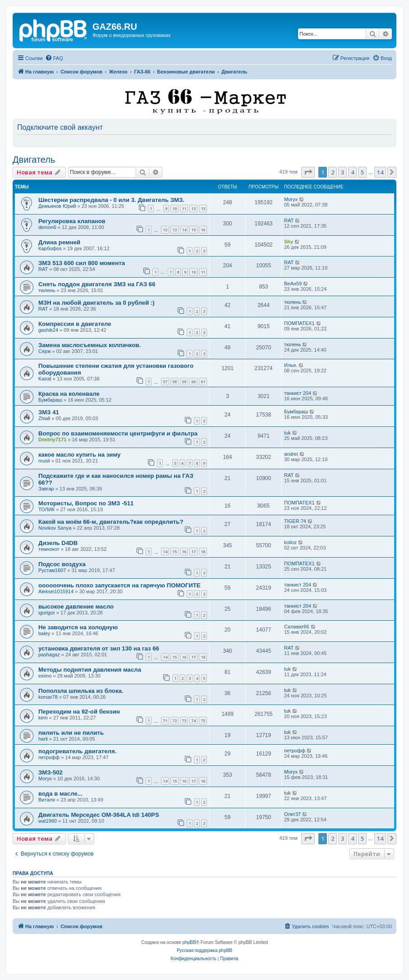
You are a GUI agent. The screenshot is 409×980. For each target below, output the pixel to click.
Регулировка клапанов (72, 221)
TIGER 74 (295, 521)
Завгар (46, 489)
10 (175, 208)
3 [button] (342, 172)
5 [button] (362, 172)
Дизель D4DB (58, 543)
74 (193, 721)
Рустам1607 (52, 570)
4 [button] (352, 172)
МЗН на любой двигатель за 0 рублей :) (97, 303)
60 (193, 382)
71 (165, 721)
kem (43, 718)
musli (44, 461)
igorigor (47, 613)
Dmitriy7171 (52, 440)
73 (184, 721)
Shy (289, 242)
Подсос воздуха (62, 564)
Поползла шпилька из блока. (81, 691)
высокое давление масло (76, 607)
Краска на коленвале (69, 394)
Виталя (47, 800)
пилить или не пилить (71, 733)
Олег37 (292, 814)
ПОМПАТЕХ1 (299, 323)
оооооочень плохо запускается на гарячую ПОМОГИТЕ (119, 585)
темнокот (49, 549)
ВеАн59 (293, 284)
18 (203, 552)
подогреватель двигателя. (77, 751)
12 (193, 208)
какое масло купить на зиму (79, 455)
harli (43, 739)
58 (175, 382)
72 (175, 721)
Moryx (291, 199)
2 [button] (333, 172)
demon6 (47, 227)
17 (193, 552)
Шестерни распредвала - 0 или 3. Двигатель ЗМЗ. (111, 200)
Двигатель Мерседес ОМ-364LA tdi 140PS (99, 815)
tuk (287, 433)
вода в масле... (60, 794)
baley (44, 633)
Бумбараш (50, 400)
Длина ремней (59, 242)
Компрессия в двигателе (75, 324)
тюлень (47, 290)
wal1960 (48, 821)
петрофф (49, 757)
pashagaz (49, 655)
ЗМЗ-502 (51, 772)
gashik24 (48, 330)
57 (165, 382)
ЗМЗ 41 (49, 412)
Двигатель (34, 160)
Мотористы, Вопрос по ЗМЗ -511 (86, 503)
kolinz (290, 542)
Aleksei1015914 (56, 591)
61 (203, 382)
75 (203, 721)
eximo (45, 676)
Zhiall (44, 418)
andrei (291, 454)
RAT (289, 220)
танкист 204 (298, 393)
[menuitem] (54, 58)
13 (203, 208)
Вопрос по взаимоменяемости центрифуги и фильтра (118, 433)
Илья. (291, 365)
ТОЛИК (46, 509)
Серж (45, 351)
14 (184, 230)
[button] (308, 172)
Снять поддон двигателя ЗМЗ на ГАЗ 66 (97, 284)
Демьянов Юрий (57, 206)
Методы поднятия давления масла (90, 670)
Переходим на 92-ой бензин (79, 712)
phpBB (189, 942)
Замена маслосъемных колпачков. (90, 345)
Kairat (45, 379)
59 (184, 382)
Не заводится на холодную (78, 627)
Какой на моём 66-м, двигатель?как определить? (111, 522)
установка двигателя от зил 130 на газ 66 (99, 648)
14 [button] (380, 172)
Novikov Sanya (55, 528)
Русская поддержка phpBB (204, 950)
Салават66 (297, 627)
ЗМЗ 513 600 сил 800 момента (82, 263)
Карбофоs (50, 248)
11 (184, 208)
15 (193, 230)
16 (203, 230)
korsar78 (48, 697)
